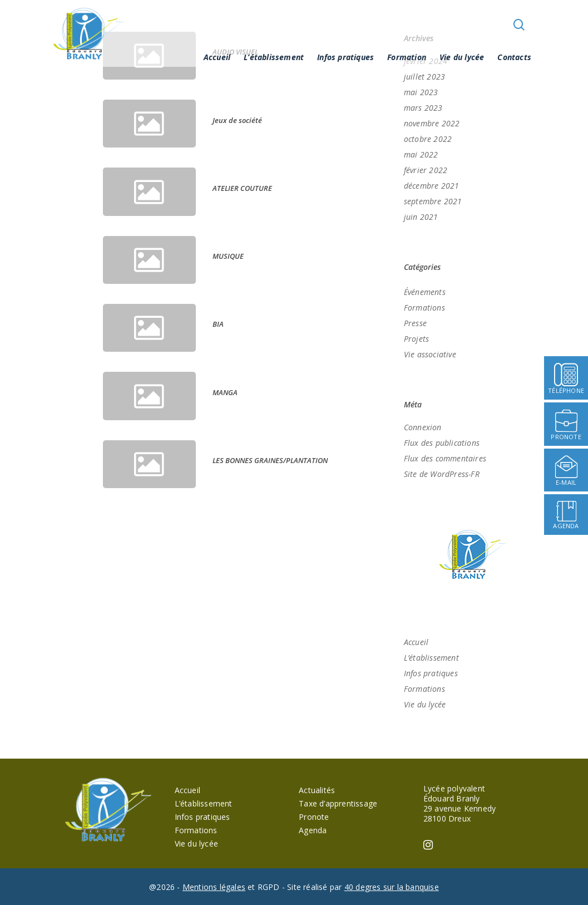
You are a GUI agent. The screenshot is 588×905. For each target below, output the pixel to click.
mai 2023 (421, 92)
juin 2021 (421, 217)
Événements (425, 292)
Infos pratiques (345, 57)
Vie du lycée (462, 57)
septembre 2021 (433, 201)
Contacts (514, 57)
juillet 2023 (424, 77)
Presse (415, 323)
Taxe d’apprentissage (338, 803)
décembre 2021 (432, 186)
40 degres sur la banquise (392, 887)
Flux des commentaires (445, 458)
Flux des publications (442, 443)
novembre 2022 (432, 123)
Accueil (217, 57)
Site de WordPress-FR (442, 474)
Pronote (314, 817)
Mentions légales (214, 887)
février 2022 (426, 170)
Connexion (423, 427)
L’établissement (274, 57)
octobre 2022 (428, 139)
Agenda (313, 830)
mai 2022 (421, 154)
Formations (424, 308)
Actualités (317, 790)
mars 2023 (423, 108)
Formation (407, 57)
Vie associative (430, 354)
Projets (416, 339)
